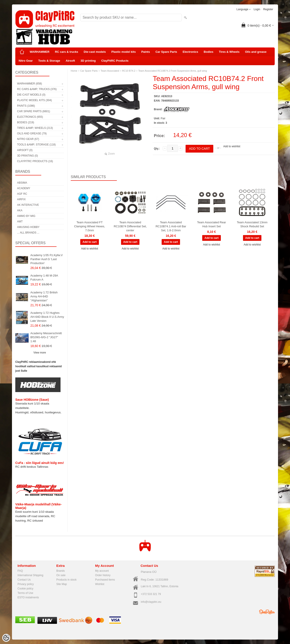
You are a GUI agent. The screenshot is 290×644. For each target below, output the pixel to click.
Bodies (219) (26, 122)
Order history (103, 575)
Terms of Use (25, 593)
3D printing (88, 61)
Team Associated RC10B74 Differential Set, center (130, 226)
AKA (20, 210)
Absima (22, 183)
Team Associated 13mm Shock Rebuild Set (252, 224)
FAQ (20, 571)
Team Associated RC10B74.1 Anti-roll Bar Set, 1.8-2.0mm (171, 226)
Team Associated (110, 71)
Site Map (62, 584)
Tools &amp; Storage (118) (36, 145)
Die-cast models (95, 52)
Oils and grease (256, 52)
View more (40, 353)
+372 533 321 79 (151, 594)
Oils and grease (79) (32, 134)
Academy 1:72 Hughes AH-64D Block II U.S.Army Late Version (47, 317)
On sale (61, 575)
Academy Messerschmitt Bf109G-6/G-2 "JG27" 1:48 (46, 337)
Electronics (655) (30, 117)
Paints (146, 52)
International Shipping (30, 575)
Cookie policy (25, 589)
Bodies (209, 52)
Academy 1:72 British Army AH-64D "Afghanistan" (44, 296)
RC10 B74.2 (129, 71)
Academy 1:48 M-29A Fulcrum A (44, 278)
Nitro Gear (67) (28, 139)
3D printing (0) (27, 156)
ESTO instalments (28, 597)
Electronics (190, 52)
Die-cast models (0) (31, 95)
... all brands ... (28, 233)
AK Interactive (28, 205)
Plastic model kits (123, 52)
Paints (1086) (26, 106)
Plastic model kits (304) (34, 100)
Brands (61, 571)
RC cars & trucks (67, 52)
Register (268, 9)
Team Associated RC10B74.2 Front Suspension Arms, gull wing (173, 71)
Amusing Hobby (28, 227)
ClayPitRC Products (115, 61)
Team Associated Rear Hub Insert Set (212, 224)
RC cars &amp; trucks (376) (37, 89)
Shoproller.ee (267, 612)
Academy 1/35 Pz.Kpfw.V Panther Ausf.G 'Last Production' (47, 259)
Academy (24, 188)
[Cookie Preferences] (6, 638)
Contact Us (24, 580)
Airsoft (70, 61)
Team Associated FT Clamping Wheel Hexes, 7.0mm (89, 226)
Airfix (21, 199)
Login (257, 9)
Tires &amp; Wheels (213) (35, 128)
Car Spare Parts (166, 52)
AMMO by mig (26, 216)
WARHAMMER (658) (29, 84)
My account (102, 571)
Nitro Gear (26, 61)
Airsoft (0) (25, 150)
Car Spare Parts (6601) (34, 111)
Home (74, 71)
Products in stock (66, 580)
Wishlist (100, 584)
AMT (20, 222)
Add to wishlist (232, 146)
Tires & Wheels (229, 52)
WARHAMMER (40, 52)
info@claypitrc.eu (151, 602)
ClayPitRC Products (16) (35, 161)
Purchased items (105, 580)
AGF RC (22, 194)
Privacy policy (26, 584)
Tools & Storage (49, 61)
